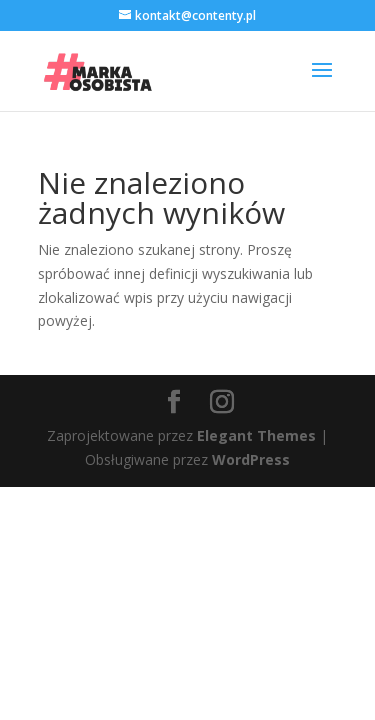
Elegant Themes (256, 435)
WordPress (251, 459)
